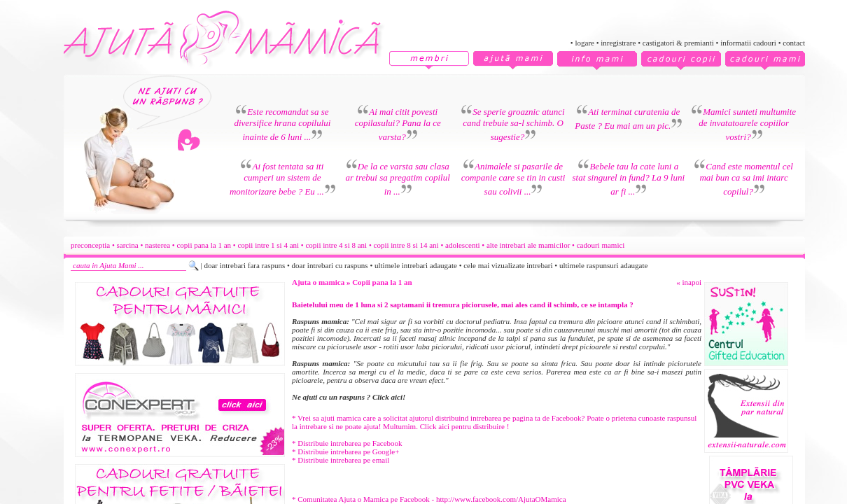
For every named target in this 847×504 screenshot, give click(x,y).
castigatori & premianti (678, 43)
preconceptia (90, 245)
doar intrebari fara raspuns (244, 265)
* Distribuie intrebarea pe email (341, 460)
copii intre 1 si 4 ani (268, 245)
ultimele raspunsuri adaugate (603, 265)
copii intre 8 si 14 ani (406, 245)
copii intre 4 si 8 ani (336, 245)
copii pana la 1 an (204, 245)
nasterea (157, 245)
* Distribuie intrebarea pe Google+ (345, 451)
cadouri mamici (601, 245)
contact (794, 43)
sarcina (128, 245)
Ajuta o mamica (318, 282)
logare (584, 43)
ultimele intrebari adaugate (416, 265)
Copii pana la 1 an (382, 282)
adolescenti (462, 245)
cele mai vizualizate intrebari (508, 265)
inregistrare (618, 43)
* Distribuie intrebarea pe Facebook (347, 443)
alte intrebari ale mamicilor (528, 245)
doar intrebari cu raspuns (330, 265)
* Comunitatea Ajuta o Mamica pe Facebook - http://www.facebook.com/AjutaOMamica (429, 499)
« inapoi (689, 282)
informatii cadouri (748, 43)
